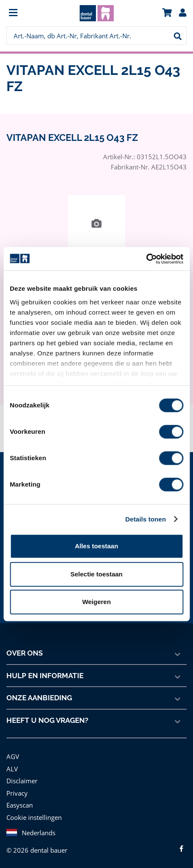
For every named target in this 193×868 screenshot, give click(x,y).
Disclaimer (21, 781)
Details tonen (145, 519)
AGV (13, 756)
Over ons (25, 653)
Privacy (17, 793)
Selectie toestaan (96, 574)
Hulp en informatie (45, 676)
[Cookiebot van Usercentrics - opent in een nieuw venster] (146, 259)
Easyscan (20, 805)
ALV (12, 769)
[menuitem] (29, 13)
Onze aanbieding (39, 698)
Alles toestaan (97, 546)
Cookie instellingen (33, 817)
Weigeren (96, 602)
